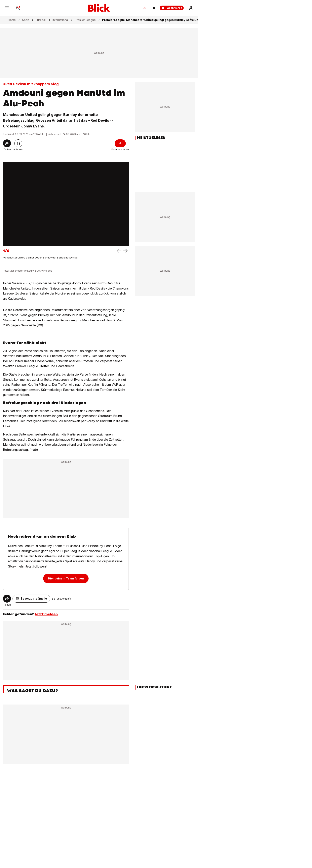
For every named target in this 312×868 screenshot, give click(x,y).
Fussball (41, 20)
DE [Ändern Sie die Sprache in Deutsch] (144, 8)
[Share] (7, 143)
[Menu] (7, 8)
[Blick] (99, 8)
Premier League (85, 20)
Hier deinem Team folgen (66, 578)
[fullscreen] (66, 204)
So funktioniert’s (61, 599)
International (60, 20)
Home (12, 20)
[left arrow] (126, 251)
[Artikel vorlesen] (18, 143)
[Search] (18, 8)
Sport (26, 20)
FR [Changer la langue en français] (153, 8)
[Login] (191, 8)
